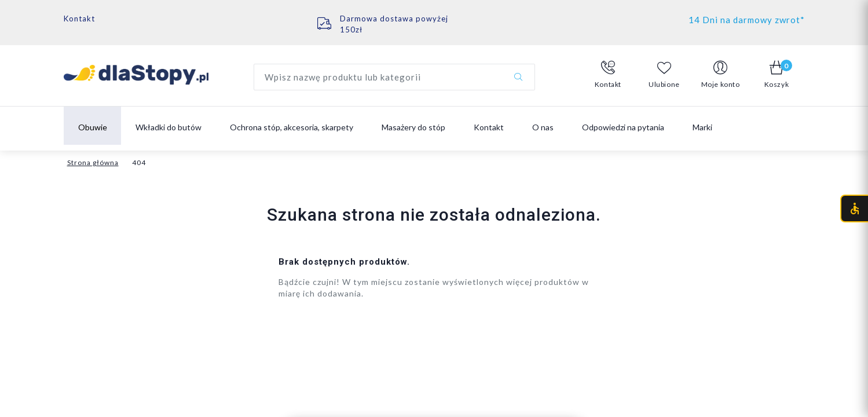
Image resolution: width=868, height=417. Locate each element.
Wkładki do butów (169, 127)
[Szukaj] (518, 77)
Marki (702, 127)
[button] (608, 75)
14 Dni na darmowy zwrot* (747, 20)
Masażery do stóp (413, 127)
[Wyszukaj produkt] (394, 77)
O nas (543, 127)
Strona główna (93, 162)
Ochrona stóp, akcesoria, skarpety (292, 127)
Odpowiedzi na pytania (623, 127)
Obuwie (93, 127)
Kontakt (79, 19)
